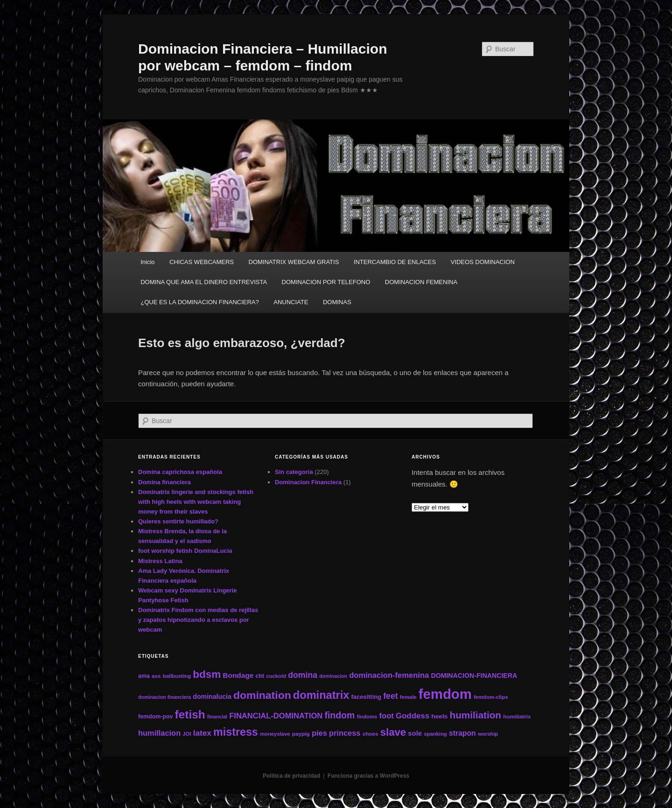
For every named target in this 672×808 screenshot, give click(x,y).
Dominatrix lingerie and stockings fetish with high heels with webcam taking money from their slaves (196, 502)
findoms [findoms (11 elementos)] (367, 717)
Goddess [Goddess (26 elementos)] (413, 716)
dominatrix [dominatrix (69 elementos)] (321, 695)
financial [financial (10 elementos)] (217, 717)
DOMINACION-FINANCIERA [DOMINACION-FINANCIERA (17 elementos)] (474, 676)
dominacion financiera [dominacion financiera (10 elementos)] (164, 697)
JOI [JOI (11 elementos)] (187, 734)
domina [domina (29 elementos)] (303, 675)
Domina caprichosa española (180, 472)
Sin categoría (294, 472)
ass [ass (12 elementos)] (156, 676)
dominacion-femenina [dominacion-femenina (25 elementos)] (389, 675)
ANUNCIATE (291, 302)
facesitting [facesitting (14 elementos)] (366, 697)
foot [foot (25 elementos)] (387, 716)
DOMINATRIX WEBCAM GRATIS (294, 262)
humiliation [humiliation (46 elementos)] (476, 715)
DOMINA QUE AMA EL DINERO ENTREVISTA (204, 282)
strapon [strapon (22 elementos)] (462, 733)
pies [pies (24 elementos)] (319, 733)
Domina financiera (164, 482)
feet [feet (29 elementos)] (390, 696)
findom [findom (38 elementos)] (339, 715)
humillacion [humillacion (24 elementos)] (159, 733)
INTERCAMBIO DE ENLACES (395, 262)
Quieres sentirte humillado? (178, 521)
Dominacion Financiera (308, 482)
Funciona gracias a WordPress (368, 776)
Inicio (147, 262)
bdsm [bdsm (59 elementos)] (207, 674)
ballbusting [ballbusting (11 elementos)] (177, 676)
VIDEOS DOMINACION (483, 262)
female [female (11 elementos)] (408, 697)
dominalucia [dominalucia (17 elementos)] (212, 697)
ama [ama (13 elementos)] (144, 676)
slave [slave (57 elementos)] (393, 732)
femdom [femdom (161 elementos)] (445, 694)
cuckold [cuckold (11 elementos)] (276, 676)
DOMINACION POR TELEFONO (326, 282)
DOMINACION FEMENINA (421, 282)
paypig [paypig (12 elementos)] (301, 734)
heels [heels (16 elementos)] (439, 716)
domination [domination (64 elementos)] (262, 695)
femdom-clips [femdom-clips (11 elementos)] (491, 697)
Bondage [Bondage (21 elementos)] (238, 675)
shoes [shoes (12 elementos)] (371, 734)
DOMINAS (337, 302)
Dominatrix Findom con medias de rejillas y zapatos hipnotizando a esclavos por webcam (198, 620)
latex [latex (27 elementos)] (202, 733)
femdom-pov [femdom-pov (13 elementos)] (155, 717)
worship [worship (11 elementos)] (488, 734)
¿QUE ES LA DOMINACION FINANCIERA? (200, 302)
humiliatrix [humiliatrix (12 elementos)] (517, 716)
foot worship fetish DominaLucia (185, 551)
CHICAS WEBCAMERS (202, 262)
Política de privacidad (291, 776)
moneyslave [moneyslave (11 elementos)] (275, 734)
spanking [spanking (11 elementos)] (435, 734)
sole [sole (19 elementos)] (415, 733)
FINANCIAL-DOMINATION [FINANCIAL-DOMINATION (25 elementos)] (276, 716)
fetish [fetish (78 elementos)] (190, 714)
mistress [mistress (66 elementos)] (236, 732)
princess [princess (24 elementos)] (345, 733)
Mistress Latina (160, 561)
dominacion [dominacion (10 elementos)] (333, 676)
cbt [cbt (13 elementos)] (260, 676)
